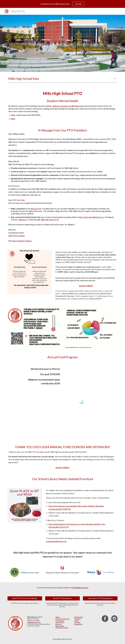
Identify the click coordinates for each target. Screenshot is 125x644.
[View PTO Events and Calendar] (25, 598)
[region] (62, 4)
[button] (115, 79)
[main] (63, 79)
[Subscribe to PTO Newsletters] (100, 598)
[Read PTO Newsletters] (62, 598)
